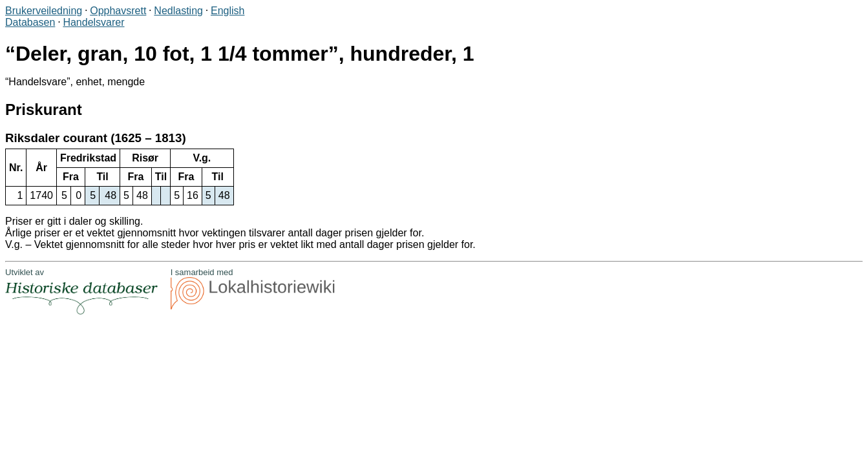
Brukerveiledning (44, 11)
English (228, 11)
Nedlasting (178, 11)
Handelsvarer (93, 22)
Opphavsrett (118, 11)
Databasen (30, 22)
